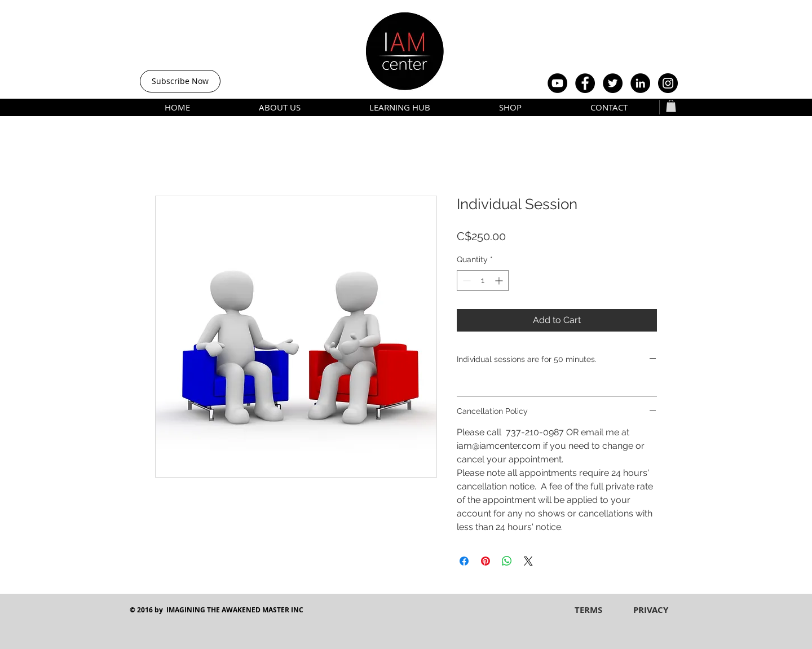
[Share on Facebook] (464, 561)
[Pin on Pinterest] (486, 561)
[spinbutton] (483, 281)
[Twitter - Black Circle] (613, 83)
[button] (671, 106)
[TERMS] (588, 610)
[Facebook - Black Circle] (585, 83)
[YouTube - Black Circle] (557, 83)
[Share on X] (528, 561)
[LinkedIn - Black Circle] (640, 83)
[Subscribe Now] (180, 81)
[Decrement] (465, 281)
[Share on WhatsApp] (507, 561)
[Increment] (500, 281)
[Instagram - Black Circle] (668, 83)
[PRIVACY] (650, 610)
